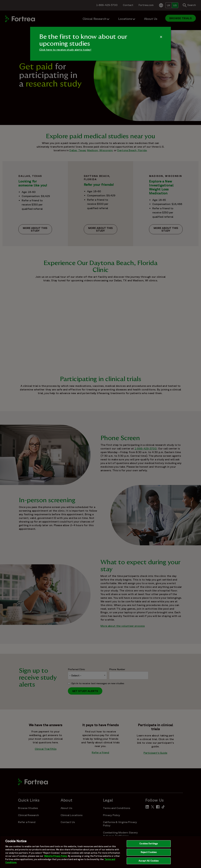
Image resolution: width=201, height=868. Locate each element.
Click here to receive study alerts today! (65, 50)
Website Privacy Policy (56, 858)
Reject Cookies (149, 854)
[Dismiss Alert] (161, 37)
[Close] (196, 853)
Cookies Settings (149, 845)
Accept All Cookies (149, 862)
